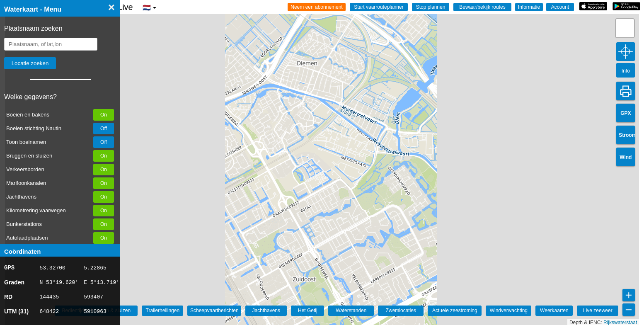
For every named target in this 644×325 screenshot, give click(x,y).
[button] (625, 28)
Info (626, 71)
